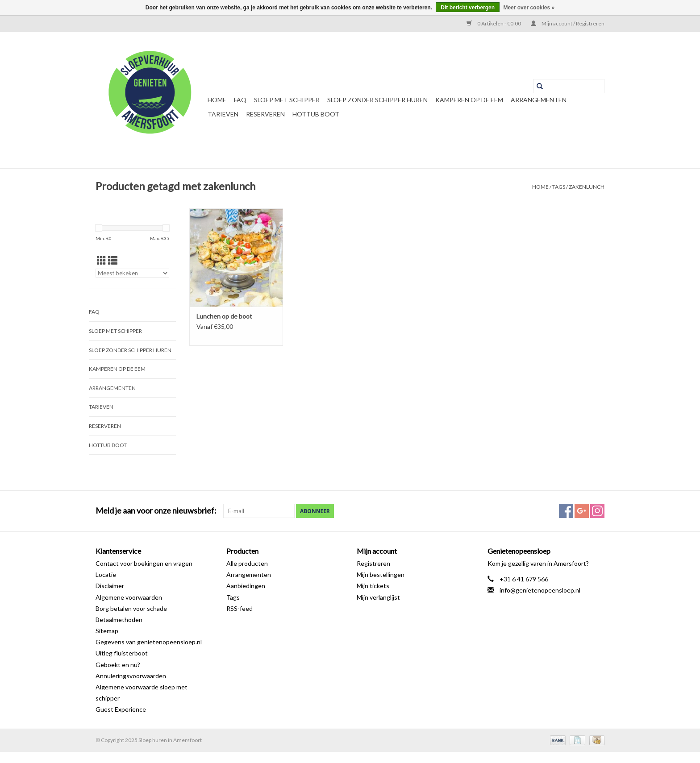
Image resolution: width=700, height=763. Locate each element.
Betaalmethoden (119, 620)
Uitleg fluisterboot (122, 653)
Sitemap (107, 631)
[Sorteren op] (132, 273)
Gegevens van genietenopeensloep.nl (149, 642)
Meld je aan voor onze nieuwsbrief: (156, 511)
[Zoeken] (569, 86)
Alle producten (247, 563)
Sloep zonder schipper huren (377, 100)
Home (217, 100)
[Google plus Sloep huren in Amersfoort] (582, 511)
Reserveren (265, 114)
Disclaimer (110, 586)
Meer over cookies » (529, 8)
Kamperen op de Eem (469, 100)
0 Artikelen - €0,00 (494, 23)
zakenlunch (587, 187)
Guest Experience (121, 709)
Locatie (106, 574)
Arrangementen (539, 100)
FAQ (240, 100)
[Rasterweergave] (102, 260)
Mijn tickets (373, 586)
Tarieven (223, 114)
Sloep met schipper (287, 100)
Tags (559, 187)
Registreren (373, 563)
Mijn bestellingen (381, 574)
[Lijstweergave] (113, 260)
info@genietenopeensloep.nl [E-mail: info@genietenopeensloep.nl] (540, 590)
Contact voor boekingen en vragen (144, 563)
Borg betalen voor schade (131, 608)
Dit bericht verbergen (468, 8)
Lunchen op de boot (224, 316)
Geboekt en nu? (118, 665)
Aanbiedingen (246, 586)
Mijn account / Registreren (568, 23)
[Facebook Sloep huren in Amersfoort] (566, 511)
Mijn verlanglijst (378, 597)
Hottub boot (316, 114)
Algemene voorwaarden (129, 597)
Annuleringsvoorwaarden (131, 676)
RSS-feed (240, 608)
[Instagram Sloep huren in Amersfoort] (597, 511)
